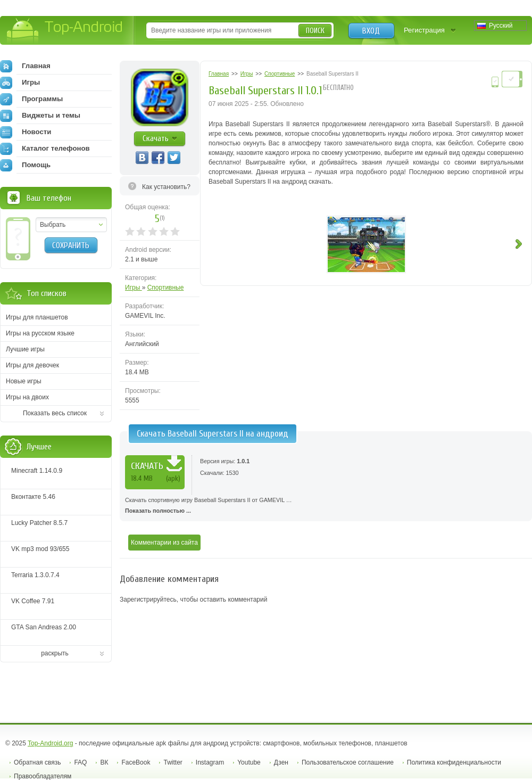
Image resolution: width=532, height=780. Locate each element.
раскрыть (55, 653)
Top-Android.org (50, 743)
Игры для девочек (32, 365)
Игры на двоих (27, 397)
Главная (25, 66)
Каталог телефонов (45, 149)
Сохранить (71, 245)
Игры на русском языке (40, 333)
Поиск (315, 31)
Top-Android (65, 31)
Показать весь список (55, 413)
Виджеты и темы (40, 116)
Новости (26, 132)
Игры (134, 288)
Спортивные (166, 288)
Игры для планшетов (37, 317)
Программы (31, 99)
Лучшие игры (25, 349)
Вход (371, 31)
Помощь (25, 165)
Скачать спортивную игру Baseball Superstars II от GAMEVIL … (326, 506)
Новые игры (24, 381)
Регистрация (424, 30)
